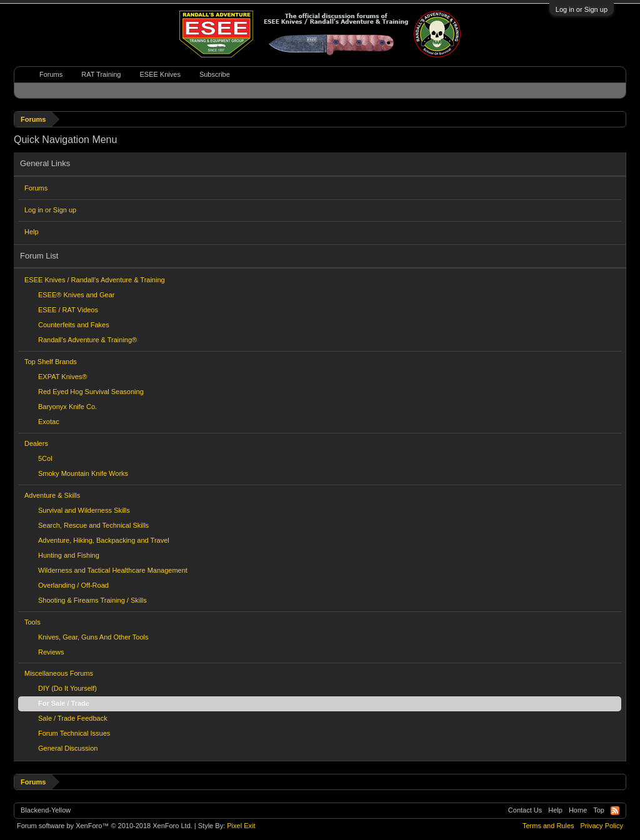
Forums (36, 188)
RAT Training (101, 74)
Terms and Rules (548, 826)
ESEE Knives (160, 74)
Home (578, 810)
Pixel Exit (241, 826)
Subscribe (215, 74)
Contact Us (525, 810)
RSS (615, 811)
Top (599, 810)
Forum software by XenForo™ (105, 826)
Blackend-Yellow (46, 810)
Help (32, 232)
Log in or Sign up (582, 9)
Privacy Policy (602, 826)
